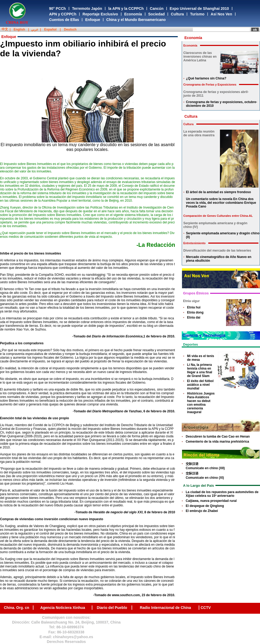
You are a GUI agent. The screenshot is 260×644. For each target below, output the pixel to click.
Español (51, 29)
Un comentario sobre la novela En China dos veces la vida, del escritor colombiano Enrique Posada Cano (221, 203)
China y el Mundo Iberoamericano (136, 20)
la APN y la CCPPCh (126, 9)
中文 (5, 29)
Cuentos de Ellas (64, 20)
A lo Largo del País (199, 486)
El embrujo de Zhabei (202, 511)
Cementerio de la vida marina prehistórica (217, 442)
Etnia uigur (191, 301)
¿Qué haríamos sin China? (206, 78)
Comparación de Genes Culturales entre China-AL (218, 216)
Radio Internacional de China (165, 608)
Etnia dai (194, 317)
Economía (133, 14)
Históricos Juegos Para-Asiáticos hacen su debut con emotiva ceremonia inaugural (201, 403)
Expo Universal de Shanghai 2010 (199, 9)
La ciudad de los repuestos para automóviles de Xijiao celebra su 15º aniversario (222, 494)
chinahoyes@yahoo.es (73, 637)
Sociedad (157, 14)
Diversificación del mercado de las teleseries (217, 251)
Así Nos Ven (221, 14)
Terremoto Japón (87, 9)
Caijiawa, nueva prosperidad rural (211, 501)
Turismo (197, 14)
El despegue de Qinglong (205, 506)
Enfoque (93, 20)
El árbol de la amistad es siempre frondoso (218, 192)
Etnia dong (195, 312)
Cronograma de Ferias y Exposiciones (210, 84)
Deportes (190, 344)
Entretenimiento (194, 243)
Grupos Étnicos (196, 293)
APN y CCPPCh (63, 14)
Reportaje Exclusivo (100, 14)
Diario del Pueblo (112, 608)
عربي (35, 29)
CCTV (206, 608)
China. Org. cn (16, 608)
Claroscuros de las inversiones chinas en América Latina (200, 57)
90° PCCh (57, 9)
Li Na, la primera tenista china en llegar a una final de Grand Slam (200, 370)
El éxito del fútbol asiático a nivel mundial (200, 385)
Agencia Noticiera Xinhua (63, 608)
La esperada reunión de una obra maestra (199, 133)
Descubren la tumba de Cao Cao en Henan (218, 437)
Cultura (177, 14)
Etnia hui (194, 307)
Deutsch (70, 29)
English (19, 29)
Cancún (157, 9)
